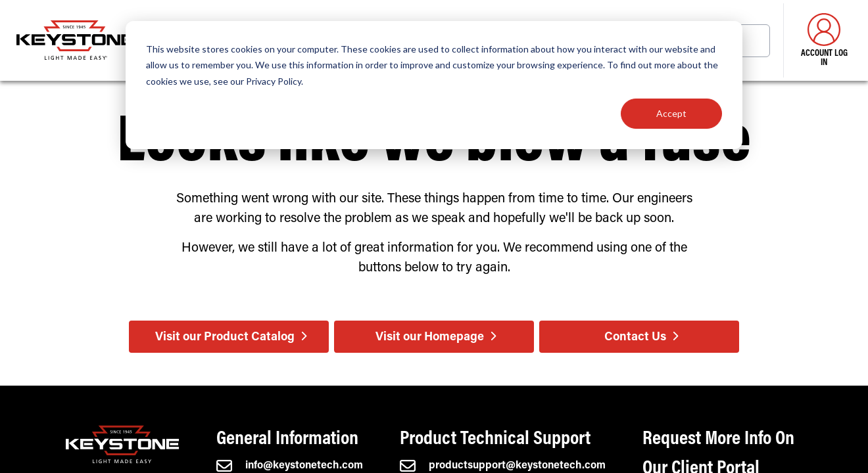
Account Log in (824, 40)
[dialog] (434, 85)
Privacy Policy (274, 81)
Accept (671, 113)
